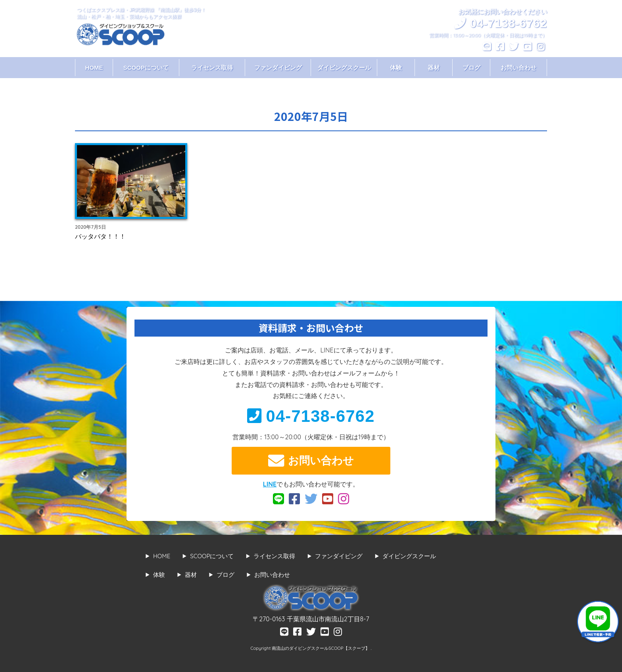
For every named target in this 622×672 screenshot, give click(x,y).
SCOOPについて (146, 68)
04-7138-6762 (311, 416)
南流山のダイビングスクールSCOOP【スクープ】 (321, 648)
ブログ (471, 68)
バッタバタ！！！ (100, 236)
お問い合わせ (518, 68)
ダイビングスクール (344, 68)
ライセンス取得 (212, 68)
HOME (94, 68)
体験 (396, 68)
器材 (434, 68)
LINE (270, 484)
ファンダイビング (278, 68)
